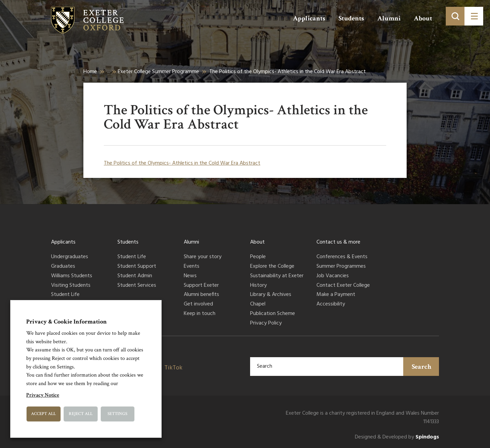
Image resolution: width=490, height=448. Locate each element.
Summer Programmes (341, 267)
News (190, 276)
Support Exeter (201, 286)
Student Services (137, 286)
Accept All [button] (43, 414)
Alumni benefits (201, 295)
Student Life (65, 295)
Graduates (63, 267)
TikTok (173, 368)
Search (422, 367)
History (258, 286)
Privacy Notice (43, 395)
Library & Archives (271, 295)
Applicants (309, 18)
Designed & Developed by (397, 437)
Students (351, 18)
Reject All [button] (81, 414)
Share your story (203, 257)
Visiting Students (71, 286)
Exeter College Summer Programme (158, 72)
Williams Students (72, 276)
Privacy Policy (266, 323)
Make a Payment (336, 295)
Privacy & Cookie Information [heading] (67, 322)
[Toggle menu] (474, 16)
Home (90, 72)
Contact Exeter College (343, 286)
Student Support (137, 267)
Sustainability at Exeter (277, 276)
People (258, 257)
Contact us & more (338, 242)
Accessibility (331, 304)
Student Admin (135, 276)
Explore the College (272, 267)
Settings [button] (117, 414)
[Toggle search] (455, 16)
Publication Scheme (273, 314)
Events (192, 267)
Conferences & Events (342, 257)
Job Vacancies (333, 276)
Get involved (198, 304)
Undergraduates (70, 257)
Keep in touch (200, 314)
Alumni (389, 18)
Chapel (258, 304)
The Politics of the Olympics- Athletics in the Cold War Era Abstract (182, 163)
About (423, 18)
